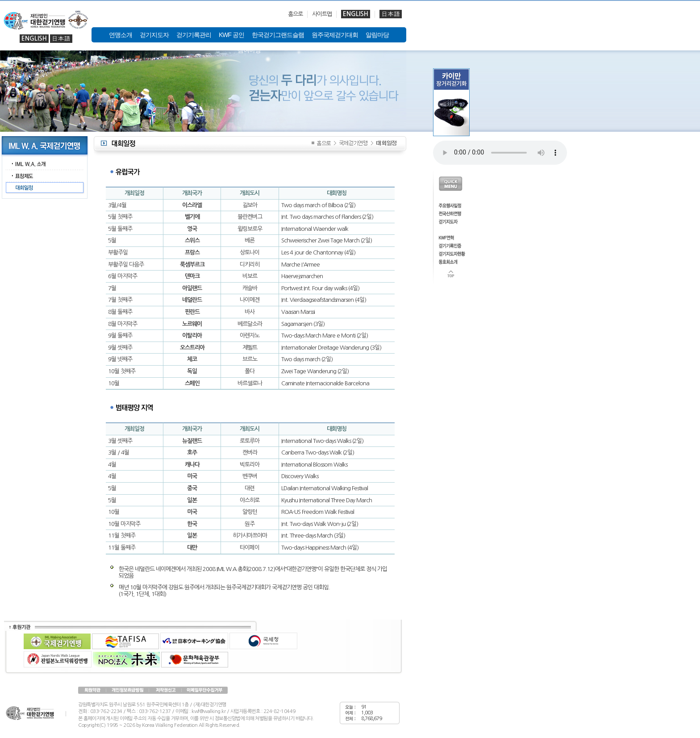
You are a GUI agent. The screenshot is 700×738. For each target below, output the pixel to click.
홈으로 (295, 14)
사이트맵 (322, 14)
